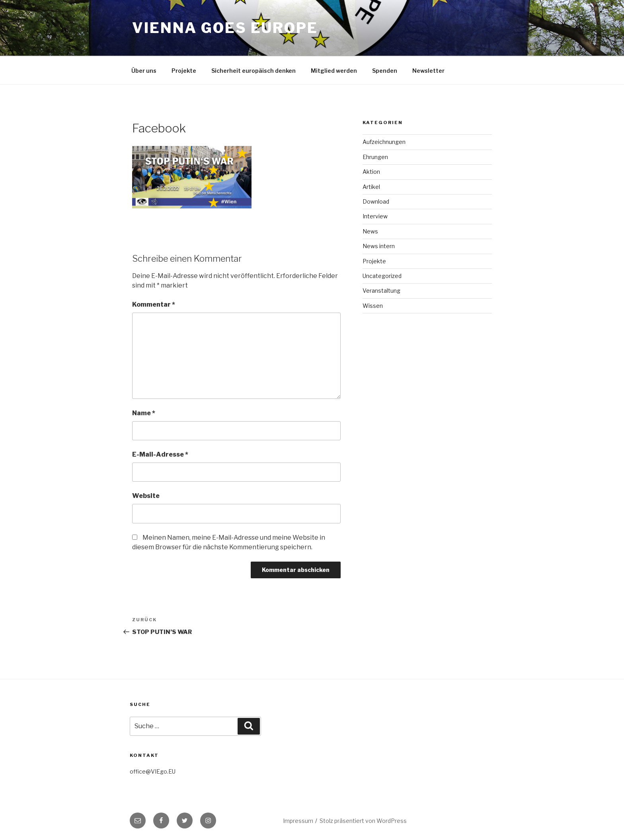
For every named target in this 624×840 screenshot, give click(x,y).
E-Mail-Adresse (160, 454)
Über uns (144, 71)
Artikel (371, 187)
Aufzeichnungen (384, 142)
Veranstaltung (381, 291)
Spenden (385, 71)
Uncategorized (382, 276)
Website (146, 496)
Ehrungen (375, 157)
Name (144, 413)
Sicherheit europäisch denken (253, 71)
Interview (375, 216)
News (370, 231)
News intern (379, 246)
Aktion (371, 172)
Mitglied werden (334, 71)
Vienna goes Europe (225, 28)
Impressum (298, 821)
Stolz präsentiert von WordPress (363, 821)
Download (376, 201)
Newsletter (428, 71)
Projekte (184, 71)
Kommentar (154, 304)
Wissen (373, 306)
